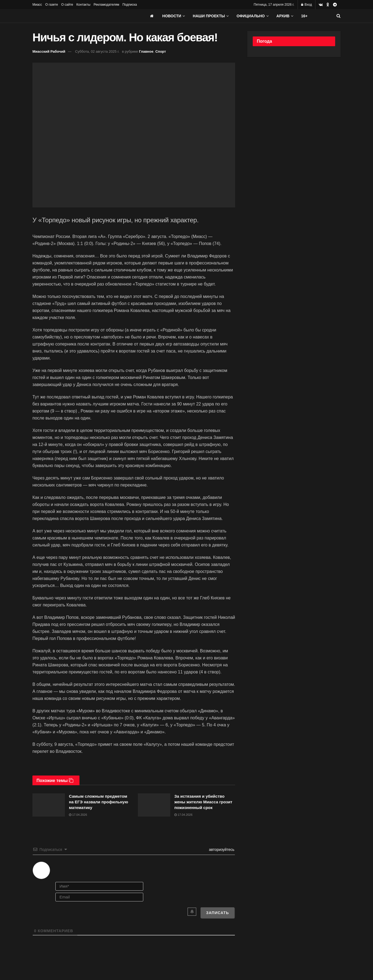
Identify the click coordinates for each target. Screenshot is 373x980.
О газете (51, 5)
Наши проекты (209, 16)
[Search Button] (339, 16)
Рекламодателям (106, 5)
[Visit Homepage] (73, 16)
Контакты (83, 5)
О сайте (67, 5)
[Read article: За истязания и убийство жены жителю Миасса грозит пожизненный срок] (154, 805)
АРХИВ (283, 16)
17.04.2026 (78, 815)
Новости (172, 16)
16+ (304, 16)
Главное (146, 51)
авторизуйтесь (221, 850)
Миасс (37, 5)
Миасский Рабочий (49, 51)
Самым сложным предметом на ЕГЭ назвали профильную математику (99, 802)
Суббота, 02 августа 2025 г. (97, 51)
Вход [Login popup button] (307, 5)
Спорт (161, 51)
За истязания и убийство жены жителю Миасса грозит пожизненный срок (203, 802)
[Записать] (217, 913)
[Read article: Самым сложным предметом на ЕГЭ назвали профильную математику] (49, 805)
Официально (251, 16)
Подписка (130, 5)
